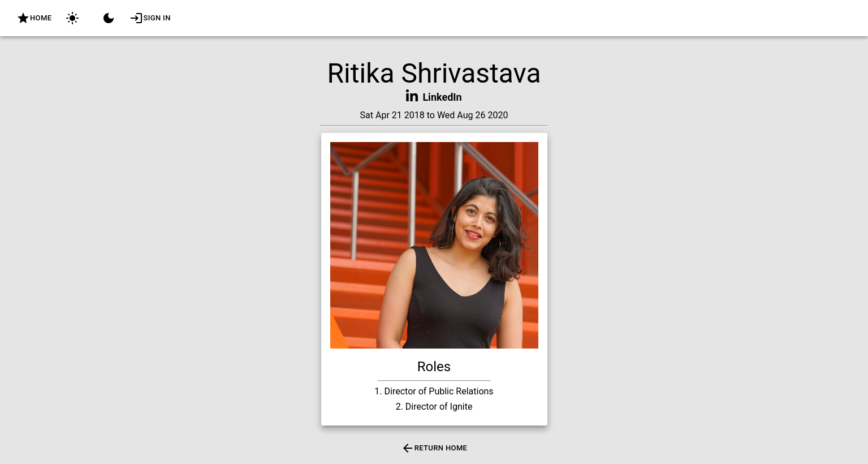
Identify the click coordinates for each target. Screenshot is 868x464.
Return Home (434, 448)
